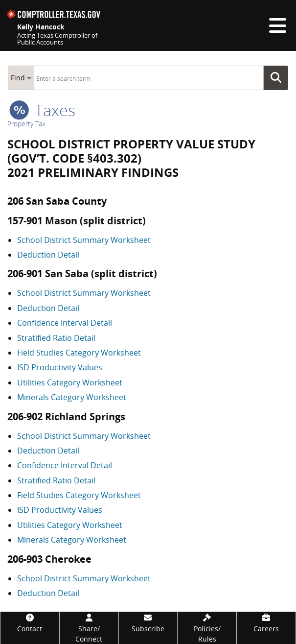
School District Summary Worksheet (84, 240)
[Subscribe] (148, 623)
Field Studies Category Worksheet (79, 353)
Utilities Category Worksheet (70, 382)
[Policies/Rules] (207, 628)
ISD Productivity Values (60, 367)
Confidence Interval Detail (65, 323)
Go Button (279, 78)
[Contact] (30, 623)
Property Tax (26, 124)
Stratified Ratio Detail (56, 338)
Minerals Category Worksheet (72, 397)
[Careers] (266, 623)
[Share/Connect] (89, 628)
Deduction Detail (48, 255)
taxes (42, 110)
